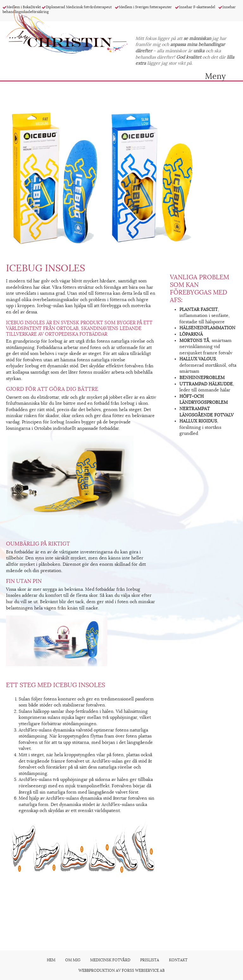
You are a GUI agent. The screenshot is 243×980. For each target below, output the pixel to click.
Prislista (150, 960)
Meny (215, 75)
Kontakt (178, 960)
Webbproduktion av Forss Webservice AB (121, 970)
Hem (51, 960)
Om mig (73, 960)
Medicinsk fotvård (110, 960)
